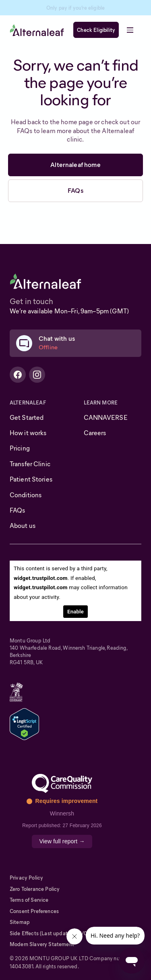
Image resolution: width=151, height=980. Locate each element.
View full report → (62, 841)
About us (23, 526)
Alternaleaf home (75, 165)
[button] (130, 30)
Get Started (27, 418)
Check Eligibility (96, 30)
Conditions (26, 495)
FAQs (75, 191)
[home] (37, 30)
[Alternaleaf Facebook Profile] (18, 375)
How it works (28, 433)
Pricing (20, 448)
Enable (75, 611)
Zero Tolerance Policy (35, 889)
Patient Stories (31, 479)
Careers (95, 433)
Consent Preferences (34, 911)
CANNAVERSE (106, 418)
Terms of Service (29, 900)
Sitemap (20, 922)
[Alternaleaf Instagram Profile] (37, 375)
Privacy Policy (26, 878)
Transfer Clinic (30, 464)
